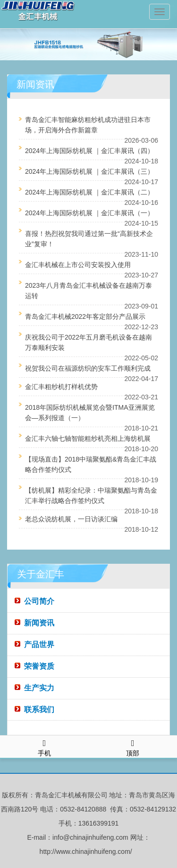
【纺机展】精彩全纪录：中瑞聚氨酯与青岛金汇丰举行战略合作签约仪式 (91, 495)
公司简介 (39, 601)
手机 (44, 746)
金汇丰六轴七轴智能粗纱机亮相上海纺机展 (88, 438)
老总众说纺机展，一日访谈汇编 (71, 519)
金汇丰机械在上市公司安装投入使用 (78, 265)
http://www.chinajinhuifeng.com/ (86, 852)
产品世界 (39, 645)
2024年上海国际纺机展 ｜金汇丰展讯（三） (89, 171)
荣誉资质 (39, 666)
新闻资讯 (39, 623)
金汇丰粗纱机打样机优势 (61, 387)
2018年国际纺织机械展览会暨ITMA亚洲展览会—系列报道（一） (90, 413)
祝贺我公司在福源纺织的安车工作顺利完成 (88, 368)
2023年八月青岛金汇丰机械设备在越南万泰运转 (88, 291)
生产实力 (39, 688)
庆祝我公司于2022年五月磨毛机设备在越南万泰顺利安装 (88, 342)
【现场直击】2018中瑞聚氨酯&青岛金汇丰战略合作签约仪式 (91, 464)
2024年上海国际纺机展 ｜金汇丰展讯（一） (89, 213)
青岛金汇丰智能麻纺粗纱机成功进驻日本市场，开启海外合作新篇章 (88, 125)
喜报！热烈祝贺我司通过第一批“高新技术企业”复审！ (89, 239)
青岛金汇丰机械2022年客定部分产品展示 (85, 316)
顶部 (133, 746)
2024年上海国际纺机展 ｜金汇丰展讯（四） (89, 151)
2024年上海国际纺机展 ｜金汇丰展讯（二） (89, 192)
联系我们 (39, 710)
